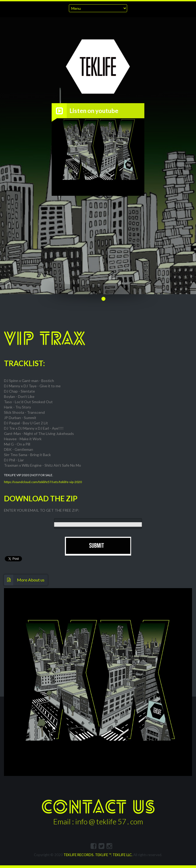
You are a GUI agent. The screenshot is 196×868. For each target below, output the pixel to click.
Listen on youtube (94, 111)
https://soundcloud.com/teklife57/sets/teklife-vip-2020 (43, 482)
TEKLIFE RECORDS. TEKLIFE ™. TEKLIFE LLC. (98, 855)
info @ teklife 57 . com (109, 821)
